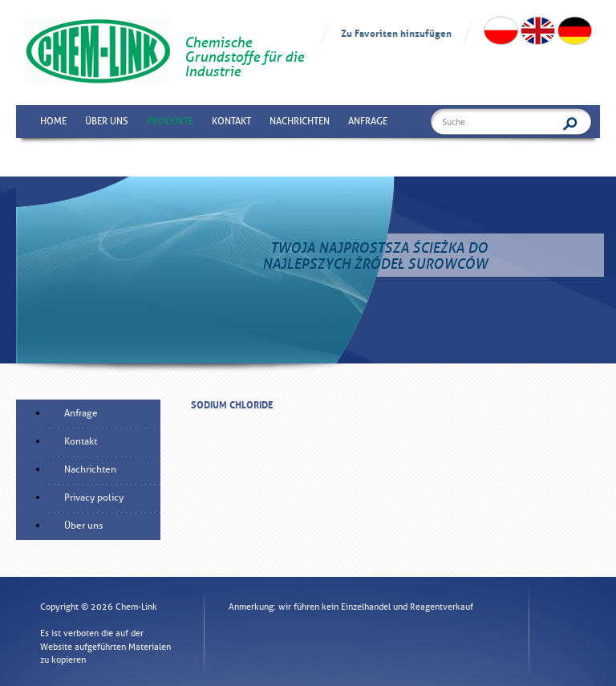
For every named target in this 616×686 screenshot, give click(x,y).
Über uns (107, 121)
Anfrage (368, 121)
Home (53, 121)
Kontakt (231, 121)
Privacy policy (94, 497)
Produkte (170, 121)
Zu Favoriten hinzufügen (396, 32)
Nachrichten (300, 121)
